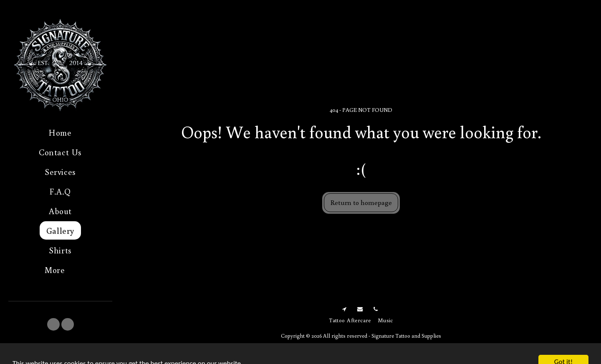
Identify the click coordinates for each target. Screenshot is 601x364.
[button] (53, 324)
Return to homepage (361, 202)
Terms (344, 345)
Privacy (373, 345)
